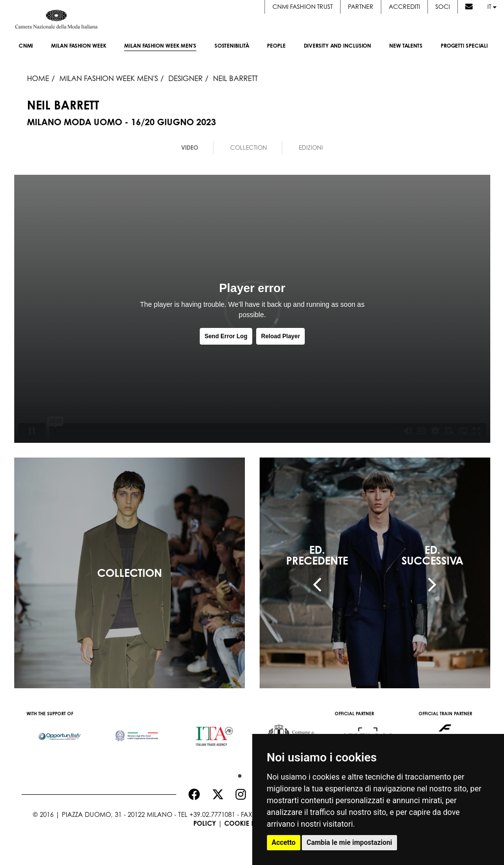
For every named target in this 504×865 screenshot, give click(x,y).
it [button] (492, 7)
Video (190, 148)
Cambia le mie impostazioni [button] (349, 842)
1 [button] (238, 774)
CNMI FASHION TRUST (303, 7)
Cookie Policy (249, 823)
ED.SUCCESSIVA (432, 555)
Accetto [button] (284, 842)
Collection (249, 148)
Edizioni (311, 148)
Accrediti (404, 7)
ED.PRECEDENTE (317, 555)
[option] (60, 731)
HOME (38, 78)
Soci (443, 7)
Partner (361, 7)
